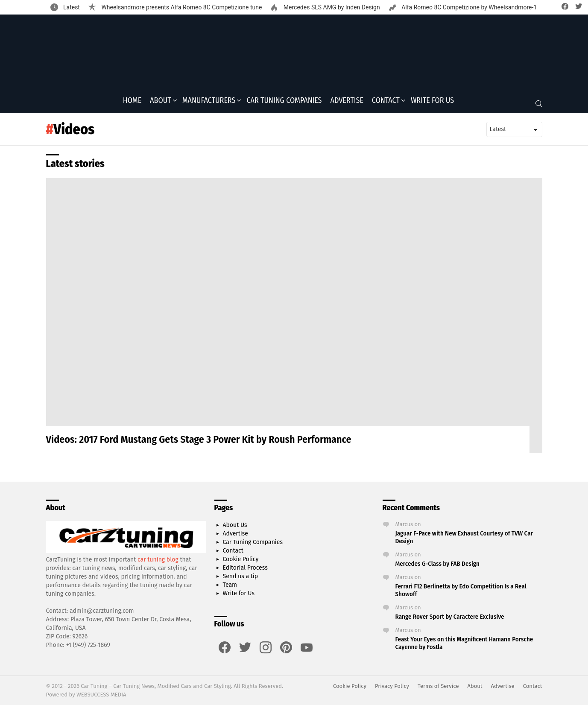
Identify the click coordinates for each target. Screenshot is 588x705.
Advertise (347, 103)
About (161, 103)
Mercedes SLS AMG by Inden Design (331, 7)
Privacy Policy (392, 686)
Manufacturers (209, 103)
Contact (386, 103)
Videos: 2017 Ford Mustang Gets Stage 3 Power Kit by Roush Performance (199, 442)
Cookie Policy (241, 559)
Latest (71, 7)
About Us (235, 525)
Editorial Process (245, 568)
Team (230, 585)
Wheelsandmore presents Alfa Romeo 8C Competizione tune (181, 7)
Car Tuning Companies (284, 103)
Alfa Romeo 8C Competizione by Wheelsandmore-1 (469, 7)
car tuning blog (158, 560)
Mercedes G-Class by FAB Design (437, 564)
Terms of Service (438, 686)
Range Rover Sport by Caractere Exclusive (450, 617)
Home (132, 103)
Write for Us (432, 103)
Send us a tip (241, 576)
